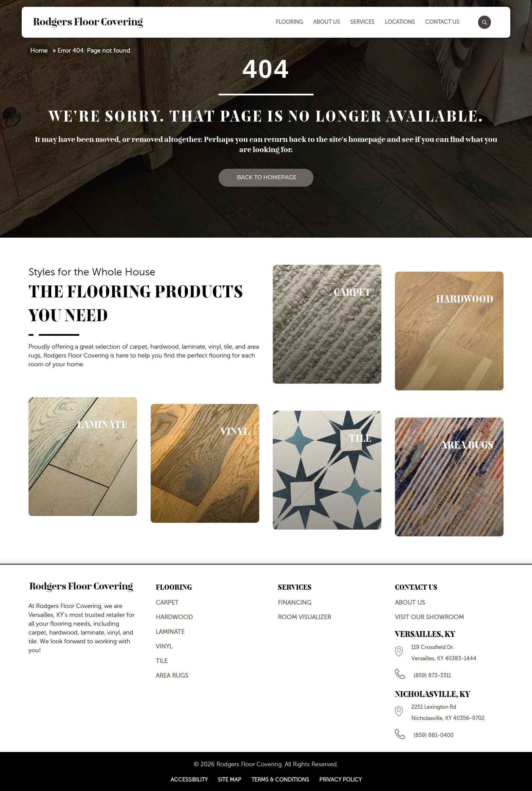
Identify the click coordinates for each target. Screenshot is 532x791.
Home (39, 51)
